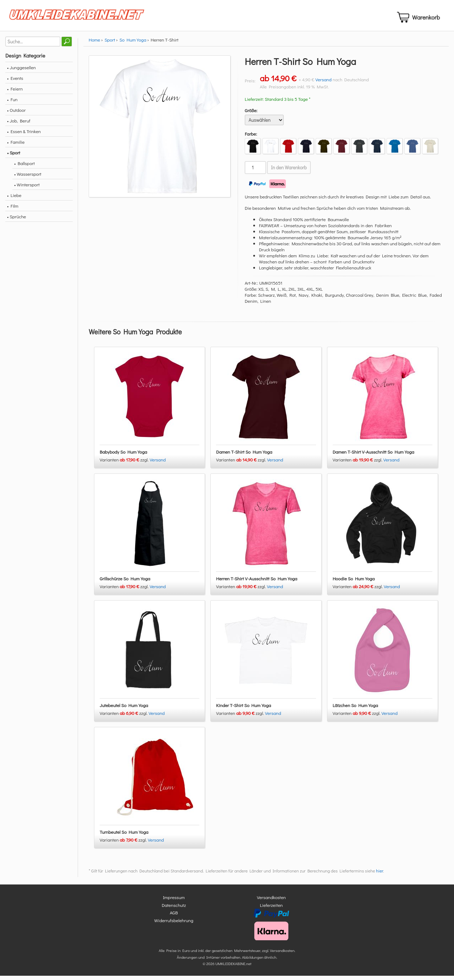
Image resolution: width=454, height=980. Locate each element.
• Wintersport (27, 189)
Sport (110, 44)
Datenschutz (174, 909)
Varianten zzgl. (125, 464)
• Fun (12, 103)
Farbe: (251, 138)
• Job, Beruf (19, 125)
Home (94, 44)
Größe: (251, 114)
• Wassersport (28, 178)
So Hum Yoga (133, 44)
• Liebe (14, 199)
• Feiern (15, 93)
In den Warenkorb (289, 172)
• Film (13, 210)
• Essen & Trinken (24, 135)
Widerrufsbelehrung (174, 924)
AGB (174, 917)
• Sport (14, 157)
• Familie (16, 146)
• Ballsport (24, 167)
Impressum (174, 902)
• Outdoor (16, 114)
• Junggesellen (21, 72)
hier (380, 875)
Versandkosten (271, 902)
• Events (15, 82)
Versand (323, 84)
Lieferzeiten (271, 909)
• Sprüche (16, 221)
